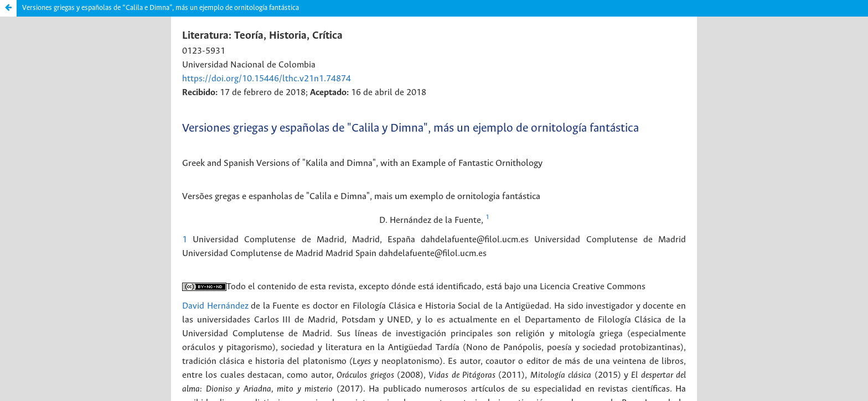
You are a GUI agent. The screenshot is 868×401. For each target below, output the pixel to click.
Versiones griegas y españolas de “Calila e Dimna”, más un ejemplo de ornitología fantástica (161, 8)
